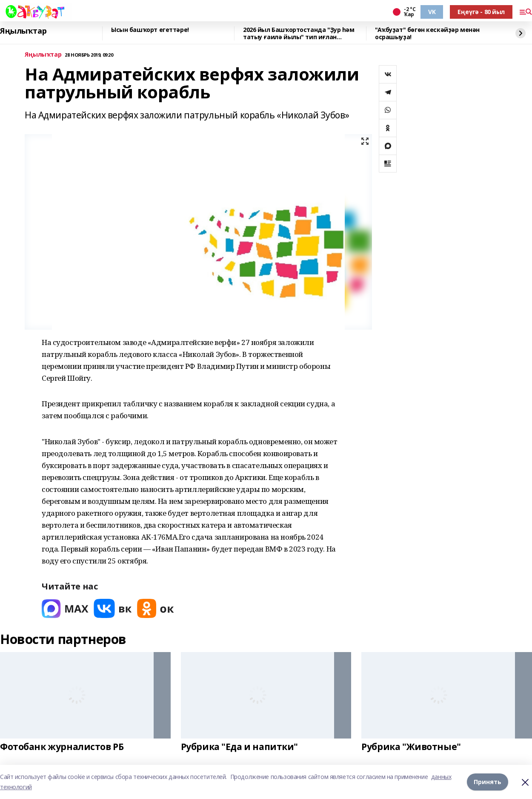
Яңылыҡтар (23, 31)
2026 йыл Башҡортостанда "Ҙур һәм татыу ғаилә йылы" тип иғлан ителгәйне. (299, 33)
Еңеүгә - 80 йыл (481, 12)
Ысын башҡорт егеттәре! (150, 30)
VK (432, 12)
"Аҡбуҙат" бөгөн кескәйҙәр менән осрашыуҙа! (427, 33)
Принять (488, 782)
